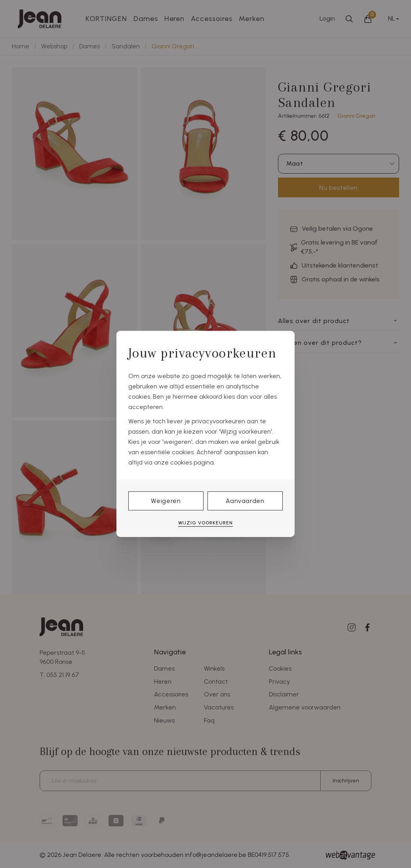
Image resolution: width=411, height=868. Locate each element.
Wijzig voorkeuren (205, 523)
